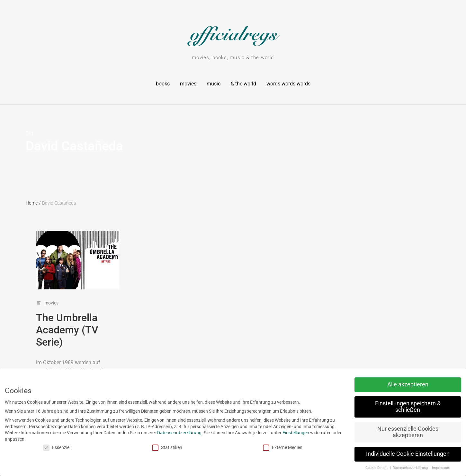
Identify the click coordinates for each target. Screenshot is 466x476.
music (214, 84)
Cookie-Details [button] (359, 468)
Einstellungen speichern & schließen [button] (389, 407)
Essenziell (39, 448)
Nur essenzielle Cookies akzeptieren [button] (389, 432)
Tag (29, 133)
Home (33, 203)
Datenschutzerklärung (161, 433)
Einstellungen (278, 433)
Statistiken (148, 448)
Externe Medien (264, 448)
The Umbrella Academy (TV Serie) (67, 330)
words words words (288, 84)
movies (188, 84)
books (163, 84)
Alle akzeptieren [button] (389, 384)
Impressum (422, 468)
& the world (243, 84)
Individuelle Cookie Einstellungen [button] (389, 454)
